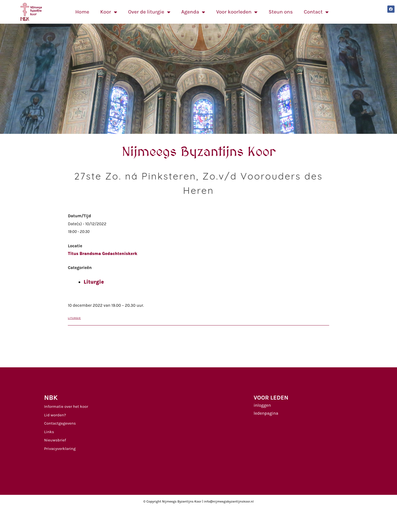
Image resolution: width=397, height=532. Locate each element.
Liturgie (94, 282)
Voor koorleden (237, 12)
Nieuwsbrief (55, 440)
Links (49, 432)
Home (82, 12)
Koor (109, 12)
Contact (316, 12)
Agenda (193, 12)
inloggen (262, 405)
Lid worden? (55, 415)
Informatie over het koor (66, 407)
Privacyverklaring (60, 449)
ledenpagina (266, 413)
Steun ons (281, 12)
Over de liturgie (149, 12)
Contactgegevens (60, 423)
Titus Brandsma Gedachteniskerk (103, 254)
